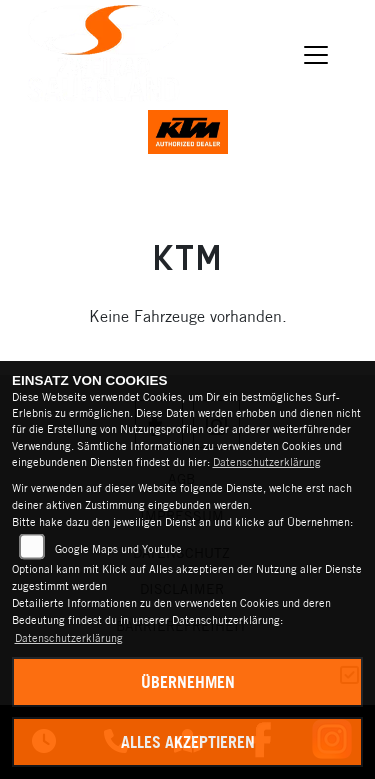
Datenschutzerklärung (267, 462)
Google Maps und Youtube (118, 549)
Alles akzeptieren (188, 742)
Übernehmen (188, 682)
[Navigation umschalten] (317, 55)
